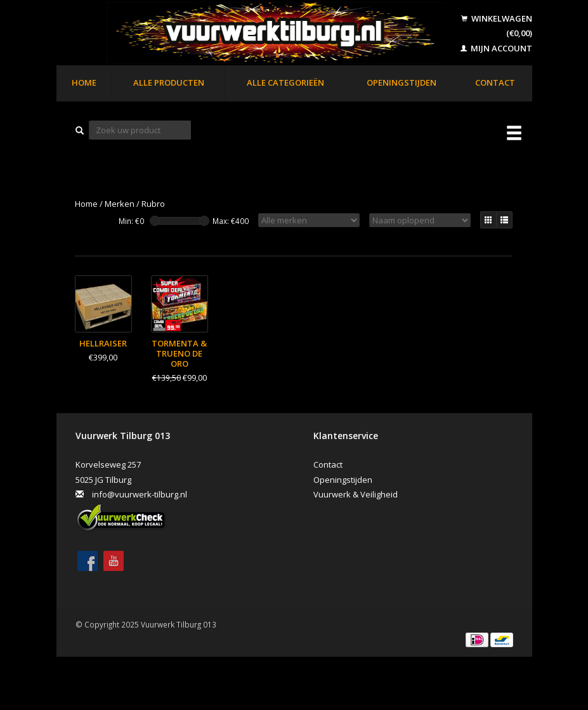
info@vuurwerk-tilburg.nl (140, 494)
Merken (120, 204)
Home (84, 82)
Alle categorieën (285, 82)
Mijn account (496, 48)
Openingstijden (402, 82)
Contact (495, 82)
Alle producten (169, 82)
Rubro (153, 204)
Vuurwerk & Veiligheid (356, 494)
